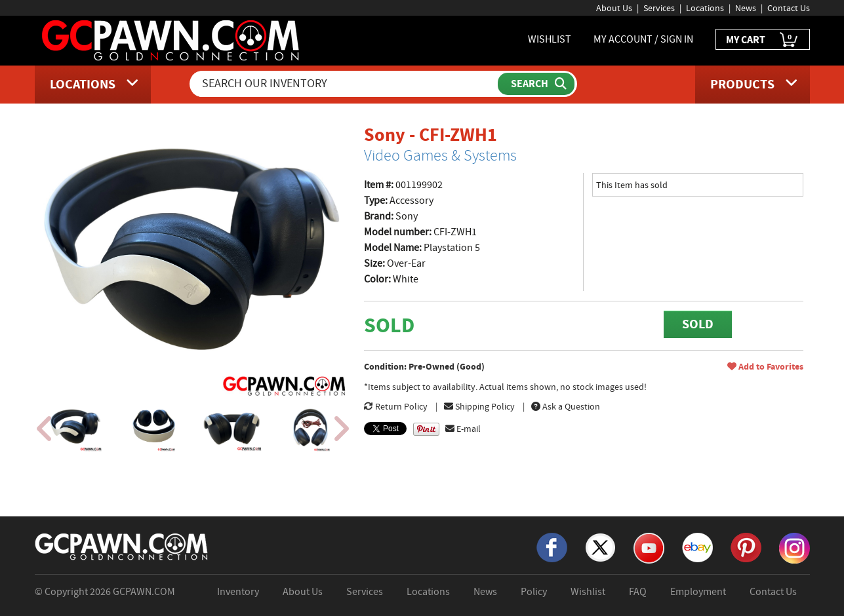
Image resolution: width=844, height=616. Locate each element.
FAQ (638, 592)
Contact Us (789, 8)
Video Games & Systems (440, 155)
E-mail (463, 429)
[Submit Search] (536, 84)
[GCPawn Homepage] (171, 39)
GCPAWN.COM (144, 592)
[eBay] (697, 547)
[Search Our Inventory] (345, 84)
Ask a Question (566, 406)
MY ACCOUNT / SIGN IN (643, 39)
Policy (534, 592)
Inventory (238, 592)
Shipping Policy (479, 406)
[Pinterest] (746, 547)
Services (659, 8)
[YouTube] (649, 547)
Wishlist (588, 592)
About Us (614, 8)
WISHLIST (550, 39)
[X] (600, 547)
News (746, 8)
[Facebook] (552, 547)
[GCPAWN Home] (122, 546)
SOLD (698, 324)
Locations (705, 8)
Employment (698, 592)
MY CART (763, 40)
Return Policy (396, 406)
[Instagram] (794, 547)
